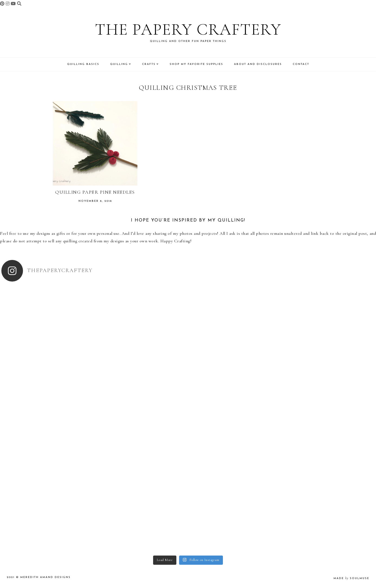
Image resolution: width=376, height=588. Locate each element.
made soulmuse (351, 578)
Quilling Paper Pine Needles (95, 192)
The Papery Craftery (188, 29)
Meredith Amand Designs (45, 577)
